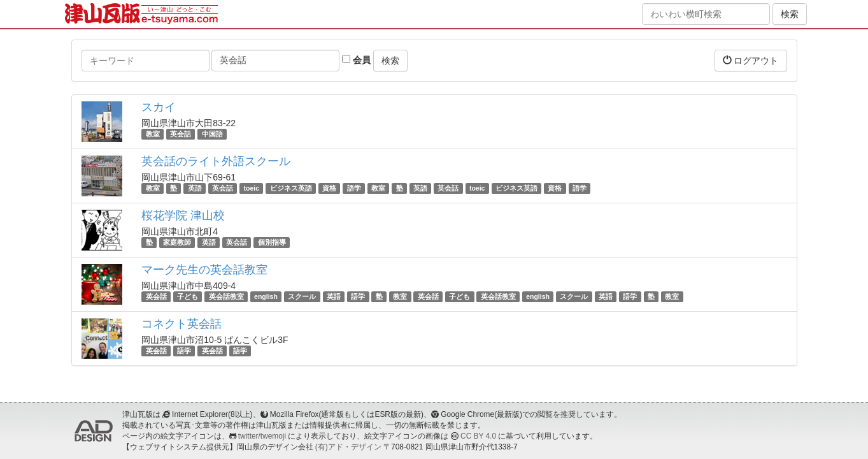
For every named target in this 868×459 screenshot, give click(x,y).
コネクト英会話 (181, 324)
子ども (188, 296)
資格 (329, 188)
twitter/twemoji (262, 436)
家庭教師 (177, 242)
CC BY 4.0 (478, 436)
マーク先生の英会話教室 (204, 270)
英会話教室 (226, 296)
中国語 (212, 134)
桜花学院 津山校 (183, 215)
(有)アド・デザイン (348, 447)
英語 (195, 188)
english (266, 296)
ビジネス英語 (291, 188)
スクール (302, 296)
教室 (153, 134)
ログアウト (751, 60)
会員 (356, 60)
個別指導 (272, 242)
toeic (252, 188)
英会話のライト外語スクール (216, 161)
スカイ (159, 107)
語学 (354, 188)
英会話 (181, 134)
